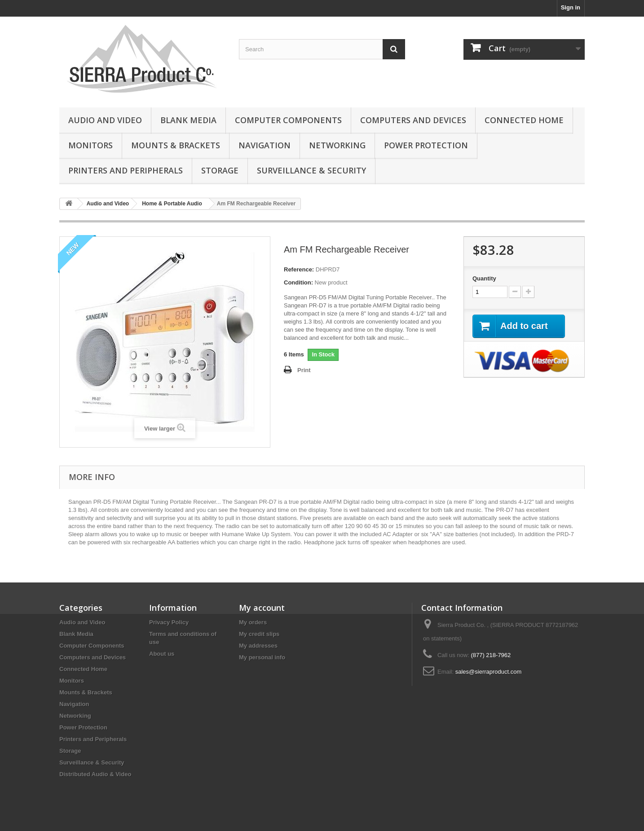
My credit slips (259, 634)
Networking (337, 145)
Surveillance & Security (311, 170)
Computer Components (288, 120)
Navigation (265, 145)
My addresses (258, 646)
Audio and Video (105, 120)
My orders (253, 622)
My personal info (262, 657)
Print (304, 370)
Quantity (484, 278)
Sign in (571, 7)
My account (262, 608)
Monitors (90, 145)
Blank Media (188, 120)
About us (162, 654)
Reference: (299, 269)
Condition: (298, 282)
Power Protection (426, 145)
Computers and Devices (413, 120)
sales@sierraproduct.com (489, 672)
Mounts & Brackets (176, 145)
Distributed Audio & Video (95, 774)
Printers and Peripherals (126, 170)
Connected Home (524, 120)
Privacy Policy (169, 622)
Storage (220, 170)
